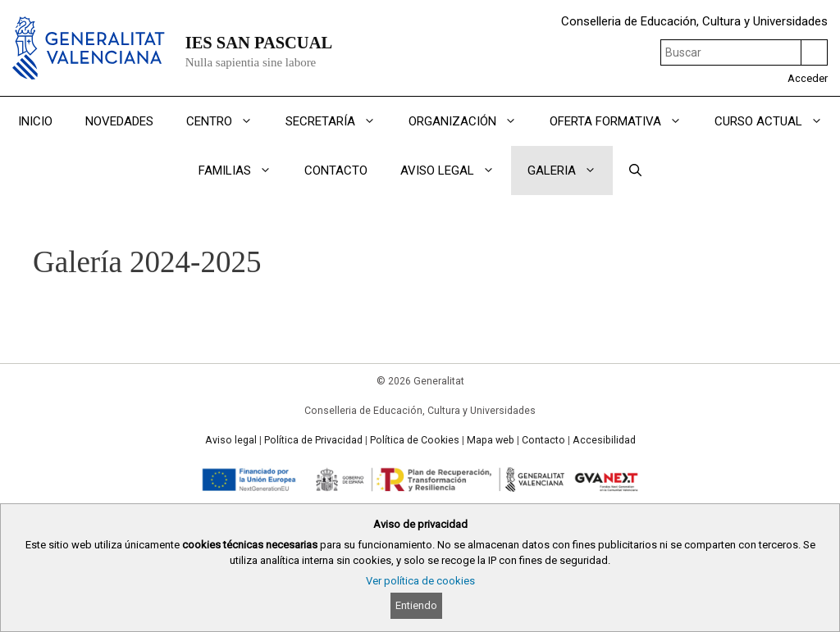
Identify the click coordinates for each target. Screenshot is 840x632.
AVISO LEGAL (456, 171)
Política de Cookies (415, 440)
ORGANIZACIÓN (471, 121)
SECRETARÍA (339, 121)
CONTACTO (336, 171)
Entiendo (416, 605)
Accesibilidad (604, 440)
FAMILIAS (243, 171)
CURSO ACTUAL (777, 121)
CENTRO (228, 121)
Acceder (808, 78)
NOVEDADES (119, 121)
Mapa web (491, 440)
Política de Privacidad (313, 440)
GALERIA (570, 171)
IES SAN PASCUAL (259, 43)
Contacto (543, 440)
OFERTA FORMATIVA (624, 121)
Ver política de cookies (420, 581)
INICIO (35, 121)
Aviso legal (231, 440)
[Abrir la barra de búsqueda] (635, 171)
